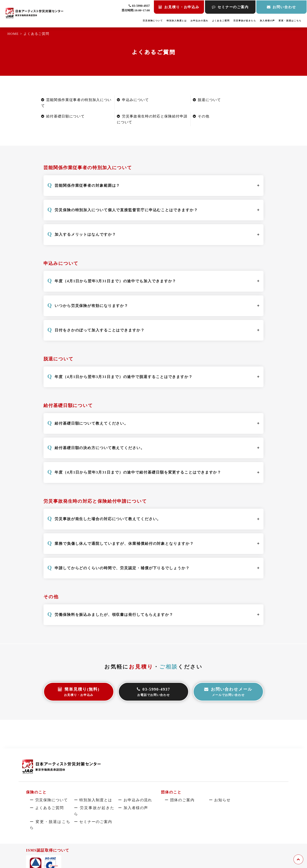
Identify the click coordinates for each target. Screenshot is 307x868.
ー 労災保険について (49, 800)
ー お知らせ (220, 800)
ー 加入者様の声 (133, 808)
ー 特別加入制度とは (93, 800)
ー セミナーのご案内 (93, 822)
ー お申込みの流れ (135, 800)
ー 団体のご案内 (180, 800)
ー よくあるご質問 (47, 808)
